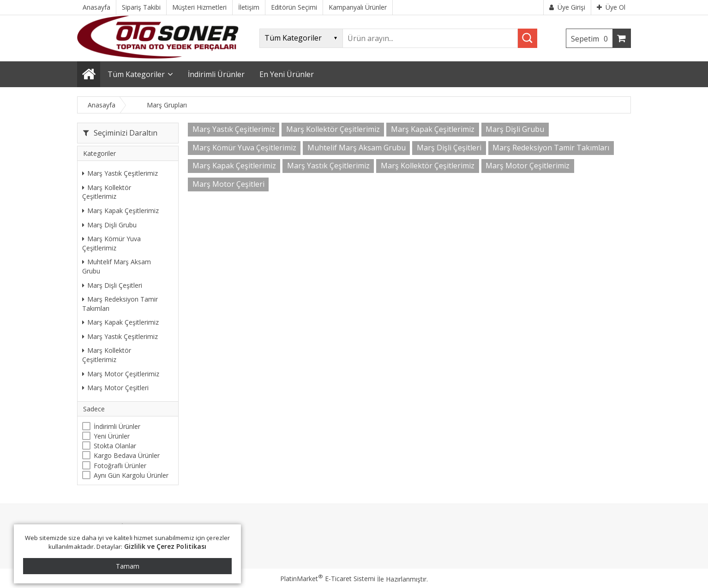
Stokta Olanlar (115, 446)
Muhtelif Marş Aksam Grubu (117, 266)
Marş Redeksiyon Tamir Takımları (120, 304)
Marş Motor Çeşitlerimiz (121, 374)
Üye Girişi (567, 7)
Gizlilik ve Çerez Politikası (165, 546)
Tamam (128, 566)
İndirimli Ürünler (117, 426)
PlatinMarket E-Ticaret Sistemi (328, 579)
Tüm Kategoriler (136, 74)
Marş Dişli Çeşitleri (112, 285)
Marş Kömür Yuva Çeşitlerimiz (111, 243)
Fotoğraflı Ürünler (120, 466)
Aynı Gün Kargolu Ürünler (131, 475)
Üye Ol (611, 7)
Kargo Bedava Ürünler (127, 455)
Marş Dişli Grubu (109, 225)
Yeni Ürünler (112, 436)
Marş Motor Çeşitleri (115, 388)
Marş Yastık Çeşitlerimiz (120, 173)
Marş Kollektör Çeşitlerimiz (107, 192)
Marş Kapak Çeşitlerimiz (120, 211)
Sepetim (592, 39)
